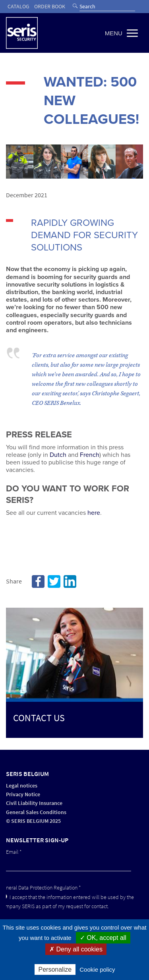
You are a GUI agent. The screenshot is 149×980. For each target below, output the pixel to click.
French (90, 455)
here (94, 513)
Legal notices (22, 786)
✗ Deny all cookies (76, 949)
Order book (50, 7)
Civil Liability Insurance (34, 803)
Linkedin (70, 581)
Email (14, 852)
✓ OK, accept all (103, 938)
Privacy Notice (23, 794)
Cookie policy (97, 969)
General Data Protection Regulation (41, 888)
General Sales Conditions (36, 812)
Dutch (58, 455)
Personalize (55, 969)
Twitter (54, 581)
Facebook (38, 581)
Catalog (18, 7)
